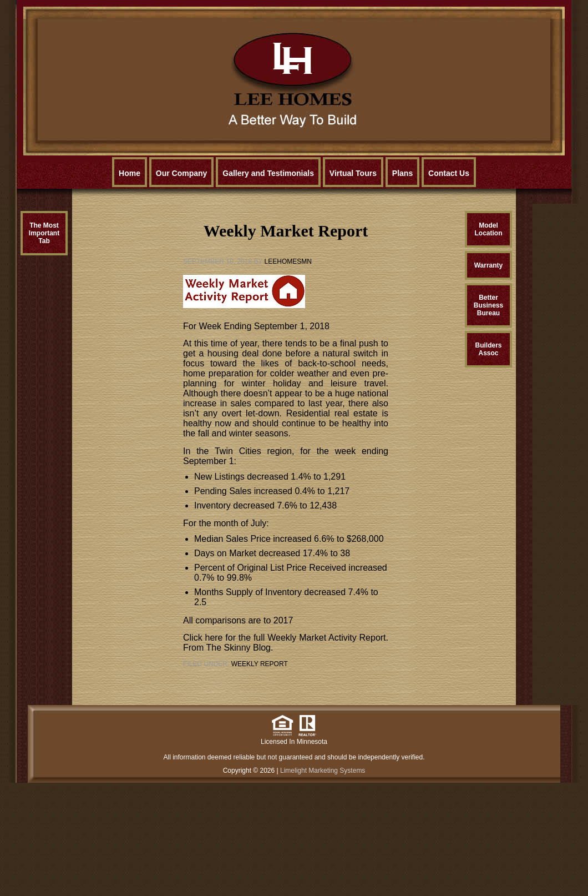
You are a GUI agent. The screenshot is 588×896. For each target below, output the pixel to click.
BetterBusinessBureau (488, 305)
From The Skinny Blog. (228, 648)
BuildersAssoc (488, 349)
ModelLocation (489, 229)
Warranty (489, 265)
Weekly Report (260, 664)
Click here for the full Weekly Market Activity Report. (286, 638)
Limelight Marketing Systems (323, 771)
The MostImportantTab (44, 233)
